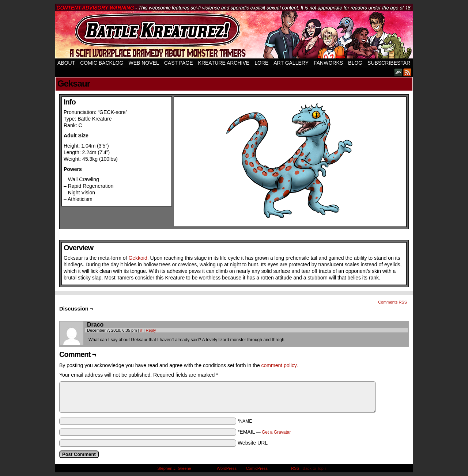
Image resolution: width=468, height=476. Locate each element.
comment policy (279, 365)
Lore (261, 63)
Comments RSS (392, 302)
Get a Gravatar (276, 432)
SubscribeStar (389, 63)
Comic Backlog (102, 63)
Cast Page (179, 63)
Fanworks (328, 63)
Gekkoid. (138, 258)
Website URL (253, 443)
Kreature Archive (224, 63)
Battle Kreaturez (234, 31)
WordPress (227, 468)
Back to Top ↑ (315, 468)
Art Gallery (291, 63)
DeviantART (398, 72)
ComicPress (257, 468)
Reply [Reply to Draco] (151, 330)
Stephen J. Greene (174, 468)
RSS (407, 72)
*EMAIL (264, 432)
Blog (355, 63)
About (66, 63)
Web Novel (144, 63)
